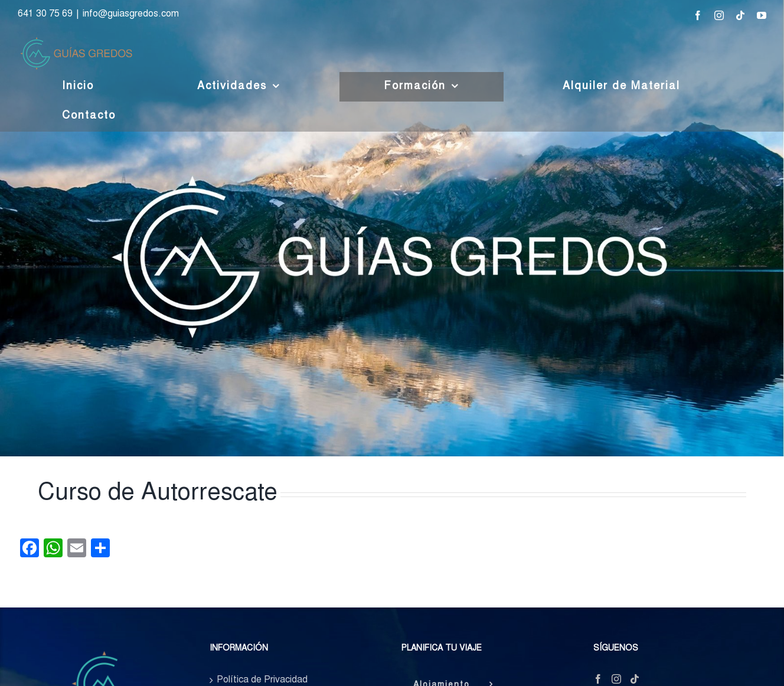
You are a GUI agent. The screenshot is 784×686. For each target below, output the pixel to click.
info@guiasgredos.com (131, 14)
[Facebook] (598, 679)
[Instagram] (616, 679)
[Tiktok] (635, 679)
